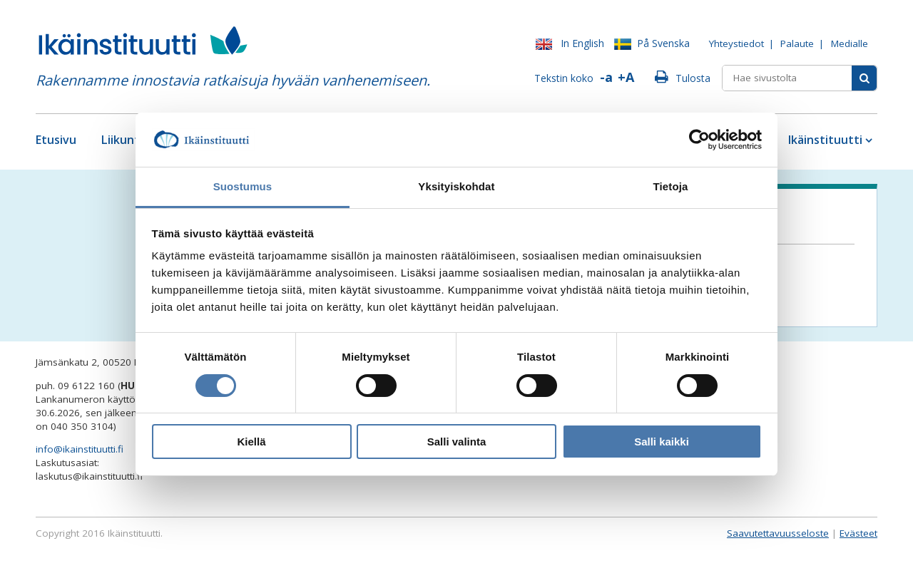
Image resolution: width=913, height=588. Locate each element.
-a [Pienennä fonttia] (606, 77)
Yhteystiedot (736, 43)
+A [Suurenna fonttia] (626, 77)
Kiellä (251, 442)
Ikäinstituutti (825, 140)
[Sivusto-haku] (864, 78)
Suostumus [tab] (243, 186)
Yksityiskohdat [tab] (456, 186)
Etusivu (56, 140)
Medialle (850, 43)
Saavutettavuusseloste (778, 533)
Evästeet (858, 533)
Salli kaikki (662, 442)
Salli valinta (457, 442)
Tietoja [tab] (671, 186)
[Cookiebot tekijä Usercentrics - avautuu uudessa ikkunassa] (699, 140)
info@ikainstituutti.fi (80, 449)
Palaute (797, 43)
